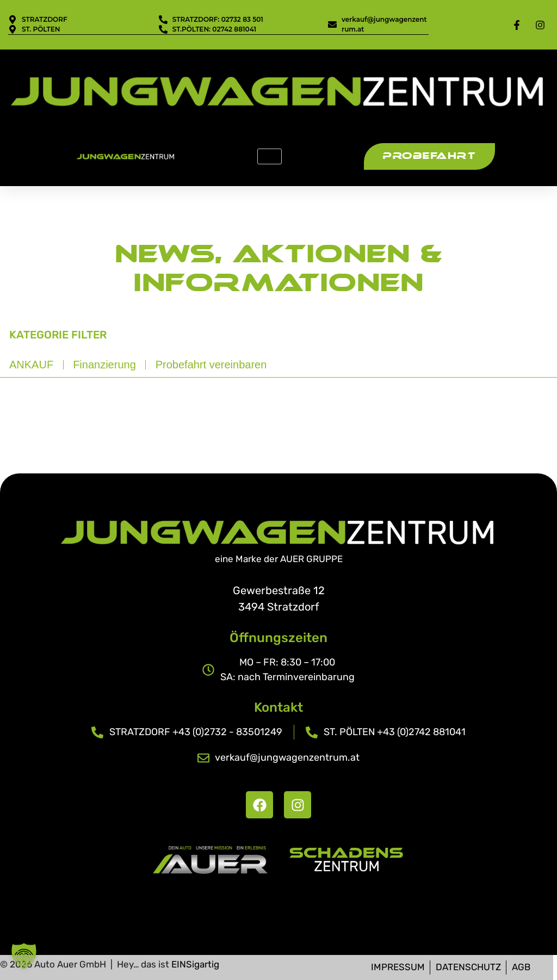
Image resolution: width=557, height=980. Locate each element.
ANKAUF (31, 365)
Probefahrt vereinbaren (211, 365)
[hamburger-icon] (270, 156)
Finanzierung (104, 365)
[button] (24, 956)
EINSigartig (195, 964)
